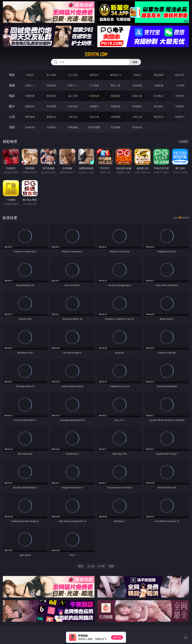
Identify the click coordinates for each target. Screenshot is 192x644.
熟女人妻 (116, 85)
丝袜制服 (137, 85)
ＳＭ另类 (180, 85)
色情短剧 (137, 127)
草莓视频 (73, 127)
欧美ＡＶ (73, 85)
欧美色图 (73, 106)
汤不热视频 (94, 127)
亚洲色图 (51, 106)
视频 (12, 85)
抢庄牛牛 (180, 75)
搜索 (135, 62)
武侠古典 (94, 117)
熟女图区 (159, 106)
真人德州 (51, 75)
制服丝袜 (116, 96)
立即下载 (117, 637)
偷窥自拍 (30, 106)
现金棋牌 (159, 75)
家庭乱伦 (51, 117)
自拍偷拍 (51, 85)
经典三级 (137, 96)
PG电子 (30, 75)
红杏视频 (116, 127)
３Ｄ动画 (94, 85)
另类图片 (180, 106)
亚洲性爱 (30, 96)
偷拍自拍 (51, 96)
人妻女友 (73, 117)
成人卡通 (73, 96)
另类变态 (180, 96)
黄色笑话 (159, 117)
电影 (12, 96)
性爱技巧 (180, 117)
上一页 (91, 566)
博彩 (12, 75)
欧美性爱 (94, 96)
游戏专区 (94, 75)
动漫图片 (94, 106)
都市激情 (30, 117)
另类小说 (137, 117)
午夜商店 (51, 127)
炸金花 (137, 75)
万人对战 (73, 75)
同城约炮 (30, 127)
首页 (81, 566)
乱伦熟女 (159, 96)
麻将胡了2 (116, 75)
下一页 (101, 566)
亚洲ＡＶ (30, 85)
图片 (12, 106)
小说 (12, 117)
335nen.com (96, 54)
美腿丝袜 (116, 106)
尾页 (111, 566)
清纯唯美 (137, 106)
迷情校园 (116, 117)
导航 (12, 127)
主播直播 (159, 85)
